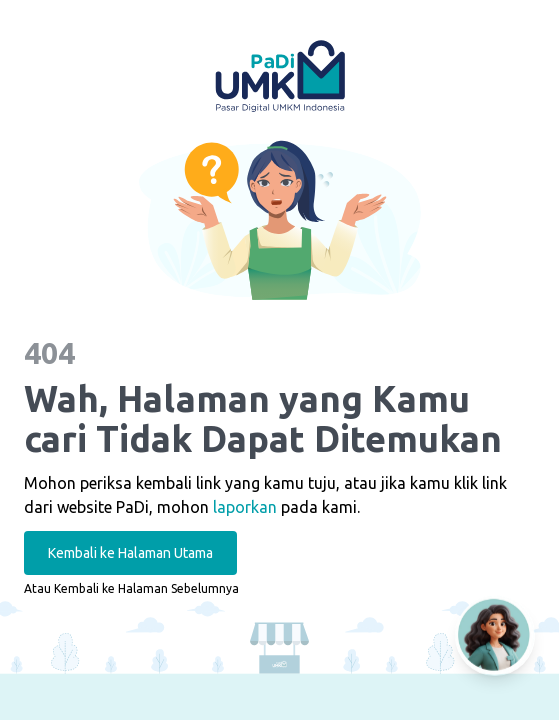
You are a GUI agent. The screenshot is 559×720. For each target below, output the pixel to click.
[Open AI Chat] (495, 635)
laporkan (245, 507)
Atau (131, 588)
